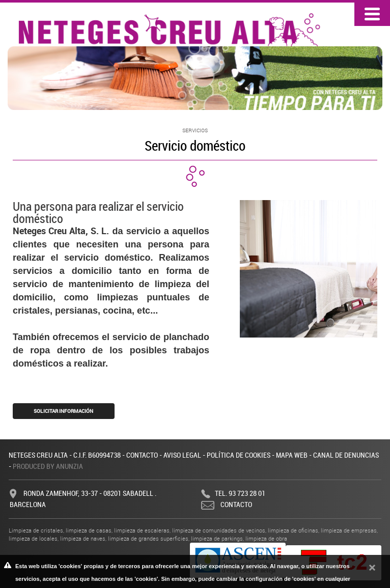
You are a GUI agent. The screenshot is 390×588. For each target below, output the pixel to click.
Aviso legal (182, 455)
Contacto (142, 455)
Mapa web (292, 455)
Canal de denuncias (346, 455)
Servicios (195, 131)
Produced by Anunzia (48, 466)
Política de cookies (239, 455)
